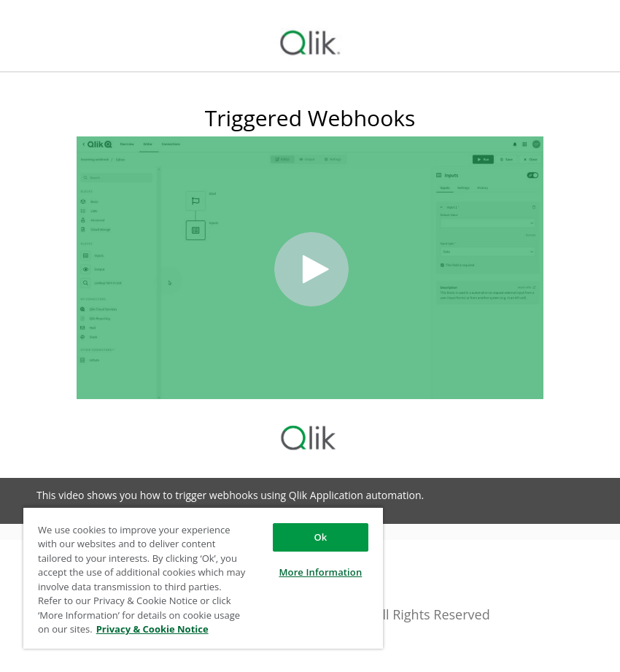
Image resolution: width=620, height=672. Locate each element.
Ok (320, 537)
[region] (203, 578)
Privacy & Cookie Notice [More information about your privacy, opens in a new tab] (152, 629)
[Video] (310, 268)
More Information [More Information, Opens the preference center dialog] (320, 572)
